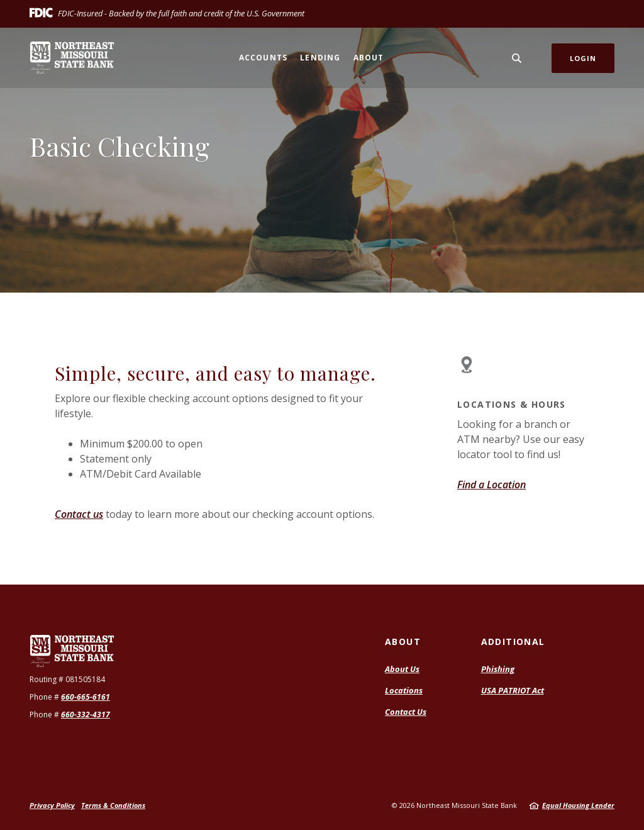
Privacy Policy (52, 805)
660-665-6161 (86, 697)
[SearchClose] (517, 58)
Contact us (79, 514)
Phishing (498, 669)
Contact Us (406, 712)
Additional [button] (513, 642)
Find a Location (491, 485)
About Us (402, 669)
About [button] (369, 58)
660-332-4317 (86, 715)
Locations (404, 690)
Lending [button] (320, 58)
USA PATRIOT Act (513, 690)
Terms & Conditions (113, 805)
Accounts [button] (264, 58)
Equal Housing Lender (578, 805)
